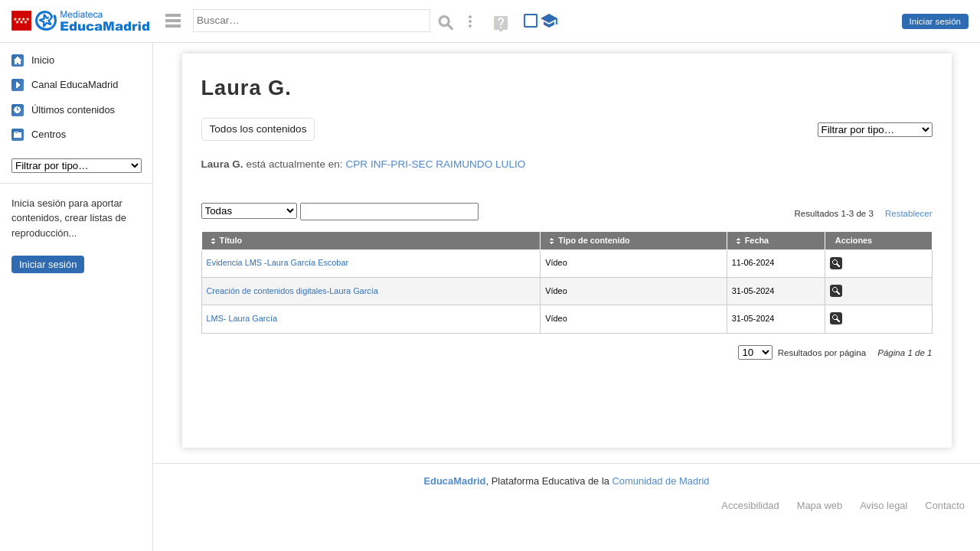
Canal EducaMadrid (75, 85)
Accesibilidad (750, 505)
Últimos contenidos (73, 110)
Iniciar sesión (935, 21)
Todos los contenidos (258, 129)
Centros (49, 134)
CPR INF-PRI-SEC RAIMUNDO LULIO (435, 164)
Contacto (945, 505)
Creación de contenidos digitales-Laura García (292, 291)
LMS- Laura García (242, 318)
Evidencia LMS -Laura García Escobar (278, 262)
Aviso (884, 505)
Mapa (820, 505)
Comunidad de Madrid (661, 481)
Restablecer (909, 214)
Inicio (43, 60)
